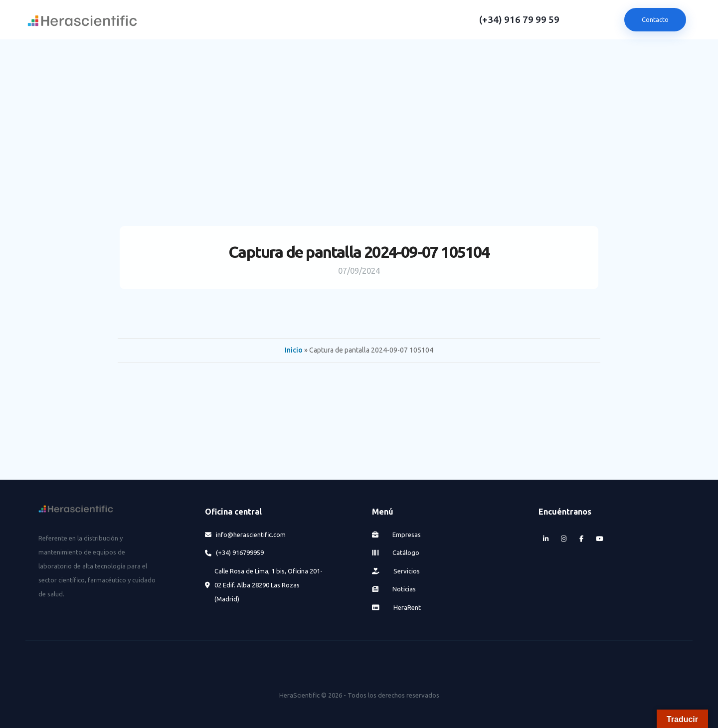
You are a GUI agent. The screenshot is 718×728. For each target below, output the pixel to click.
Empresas (397, 535)
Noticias (394, 589)
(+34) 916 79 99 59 (519, 20)
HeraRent (397, 607)
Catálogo (396, 552)
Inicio (294, 350)
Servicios (396, 571)
